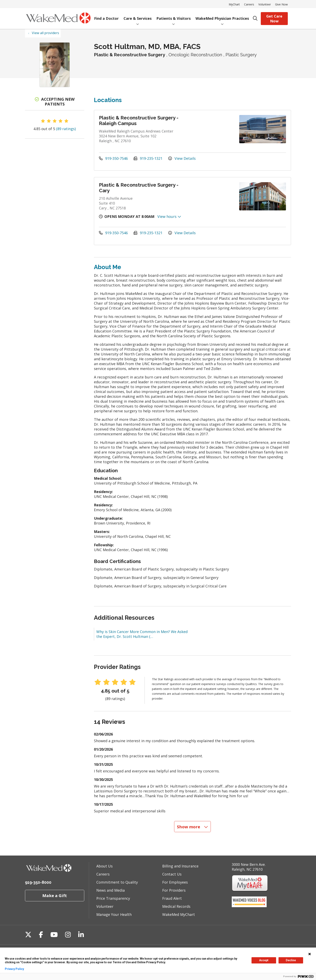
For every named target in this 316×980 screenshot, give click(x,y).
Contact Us (172, 874)
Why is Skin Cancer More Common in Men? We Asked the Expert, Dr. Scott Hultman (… (142, 634)
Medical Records (176, 906)
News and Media (111, 890)
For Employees (175, 882)
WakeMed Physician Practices (222, 16)
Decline (291, 960)
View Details (182, 158)
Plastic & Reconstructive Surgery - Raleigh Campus (139, 121)
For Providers (174, 890)
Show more (192, 827)
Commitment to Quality (117, 882)
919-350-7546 (114, 158)
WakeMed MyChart (179, 914)
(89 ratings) (66, 129)
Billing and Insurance (180, 866)
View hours (169, 216)
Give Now (281, 4)
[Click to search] (255, 18)
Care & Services (138, 16)
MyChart (234, 4)
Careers (249, 4)
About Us (104, 866)
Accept (264, 960)
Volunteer (265, 4)
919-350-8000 (38, 882)
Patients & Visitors (174, 16)
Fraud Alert (172, 898)
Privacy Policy (14, 969)
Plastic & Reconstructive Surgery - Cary (139, 188)
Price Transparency (113, 898)
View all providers (45, 33)
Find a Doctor (106, 16)
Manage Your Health (114, 914)
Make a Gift (55, 895)
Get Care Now (274, 19)
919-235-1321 (149, 158)
